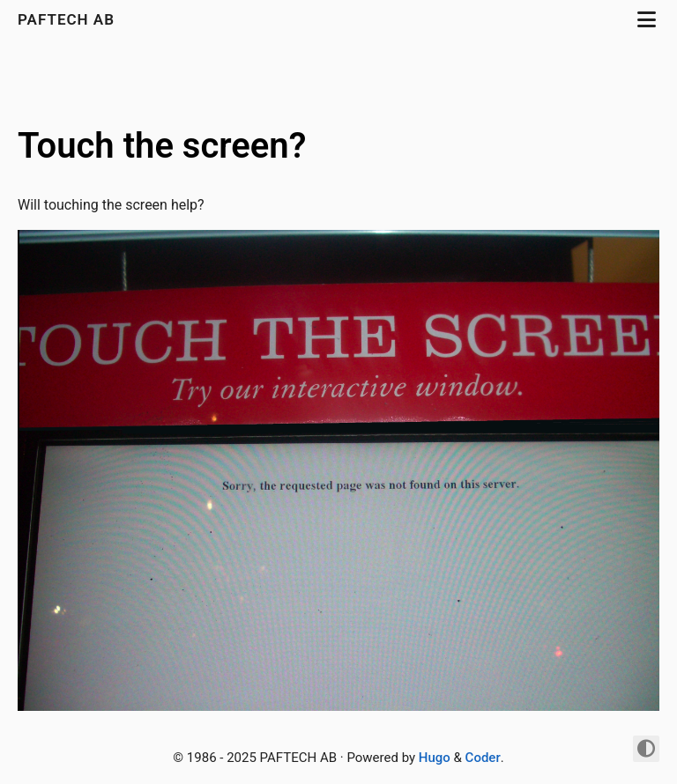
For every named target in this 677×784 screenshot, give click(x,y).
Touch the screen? (162, 146)
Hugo (435, 758)
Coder (483, 758)
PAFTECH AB (68, 19)
